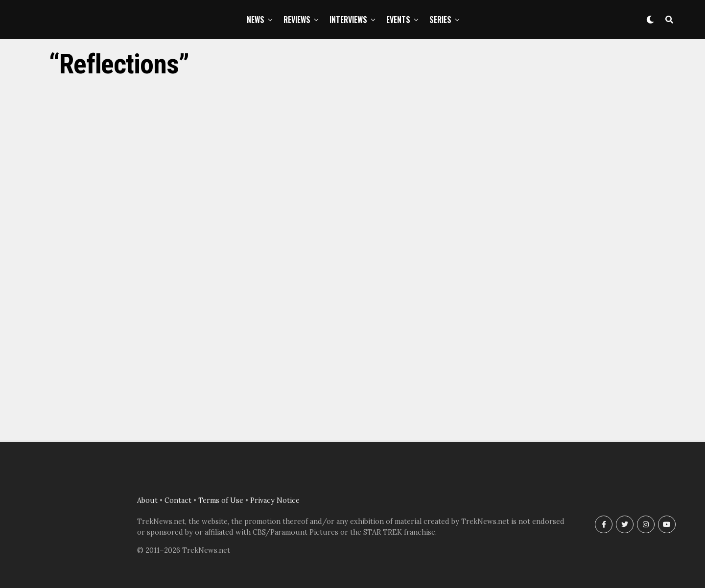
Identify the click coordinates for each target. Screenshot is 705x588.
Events (398, 20)
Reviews (297, 20)
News (256, 20)
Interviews (348, 20)
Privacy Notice (275, 500)
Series (440, 20)
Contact (178, 500)
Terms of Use (221, 500)
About (147, 500)
